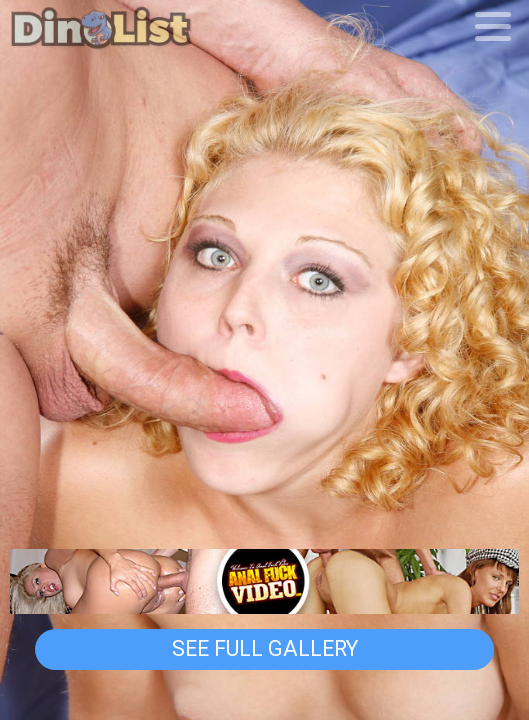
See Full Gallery (265, 648)
